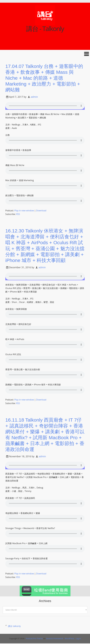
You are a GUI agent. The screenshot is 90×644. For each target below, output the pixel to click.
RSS (18, 214)
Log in (78, 637)
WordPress (69, 637)
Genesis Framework (55, 637)
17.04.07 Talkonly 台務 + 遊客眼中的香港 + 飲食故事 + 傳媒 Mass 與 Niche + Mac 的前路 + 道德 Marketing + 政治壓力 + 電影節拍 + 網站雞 (44, 78)
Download (41, 210)
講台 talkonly (14, 624)
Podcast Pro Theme (34, 637)
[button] (45, 54)
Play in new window (24, 210)
